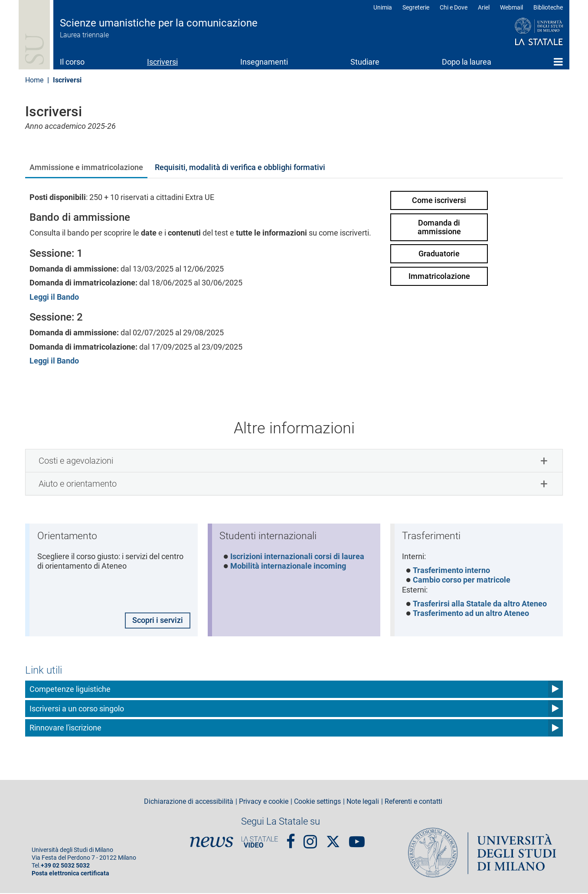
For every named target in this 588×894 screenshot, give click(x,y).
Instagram (310, 838)
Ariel (484, 7)
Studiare (365, 62)
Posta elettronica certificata (70, 874)
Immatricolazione (439, 276)
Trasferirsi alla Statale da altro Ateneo (480, 604)
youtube (357, 838)
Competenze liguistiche (70, 690)
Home (558, 62)
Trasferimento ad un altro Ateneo (471, 614)
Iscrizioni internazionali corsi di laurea (298, 557)
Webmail (511, 7)
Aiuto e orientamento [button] (78, 484)
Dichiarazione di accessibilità (189, 802)
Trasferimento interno (452, 571)
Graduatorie (439, 254)
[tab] (294, 461)
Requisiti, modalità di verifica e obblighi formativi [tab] (240, 167)
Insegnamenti (264, 62)
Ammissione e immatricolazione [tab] (86, 167)
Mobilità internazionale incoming (289, 567)
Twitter (333, 838)
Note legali (363, 802)
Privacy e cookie (264, 802)
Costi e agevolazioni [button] (76, 461)
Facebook (291, 838)
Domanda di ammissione (439, 227)
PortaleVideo (260, 843)
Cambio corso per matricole (462, 581)
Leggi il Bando (54, 297)
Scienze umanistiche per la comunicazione (159, 23)
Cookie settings (317, 802)
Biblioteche (548, 7)
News (212, 843)
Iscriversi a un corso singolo (77, 709)
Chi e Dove (454, 7)
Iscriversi (162, 62)
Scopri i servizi (157, 621)
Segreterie (416, 7)
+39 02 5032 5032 (65, 866)
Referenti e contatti (413, 802)
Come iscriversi (439, 200)
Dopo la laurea (467, 62)
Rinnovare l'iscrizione (65, 729)
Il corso (72, 62)
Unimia (383, 7)
